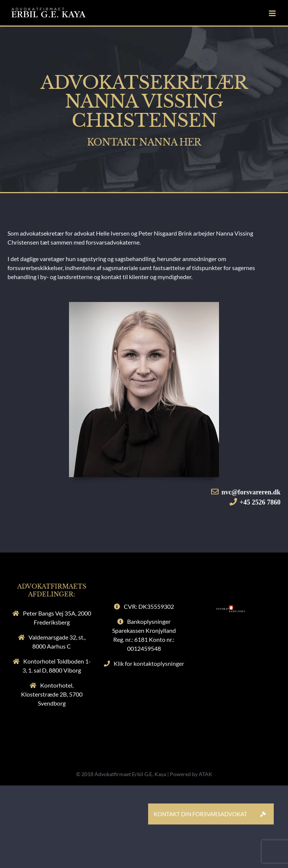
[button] (263, 814)
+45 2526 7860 (260, 502)
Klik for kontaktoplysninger (149, 663)
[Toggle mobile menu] (273, 13)
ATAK (205, 774)
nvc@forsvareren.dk (251, 492)
